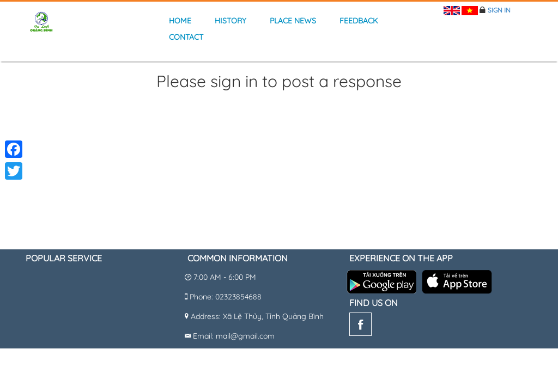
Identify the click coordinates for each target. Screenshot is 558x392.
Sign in (499, 10)
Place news (293, 21)
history (231, 21)
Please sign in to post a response (279, 82)
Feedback (359, 21)
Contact (186, 37)
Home (180, 21)
